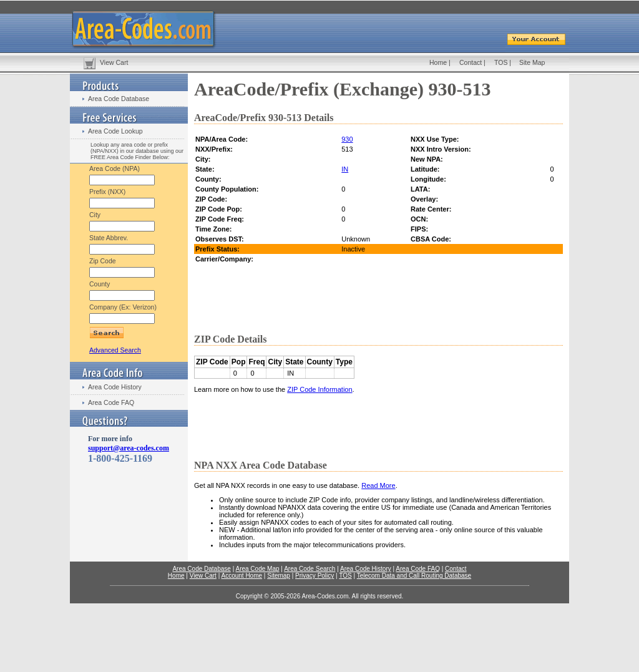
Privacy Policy (315, 576)
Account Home (241, 576)
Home (438, 62)
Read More (378, 485)
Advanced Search (115, 350)
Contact (471, 62)
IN (345, 169)
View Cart (114, 62)
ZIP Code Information (319, 389)
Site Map (532, 62)
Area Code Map (257, 569)
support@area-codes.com (129, 448)
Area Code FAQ (111, 402)
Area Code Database (119, 99)
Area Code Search (310, 569)
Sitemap (279, 576)
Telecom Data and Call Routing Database (414, 576)
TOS (501, 62)
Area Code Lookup (115, 131)
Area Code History (115, 387)
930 (347, 139)
